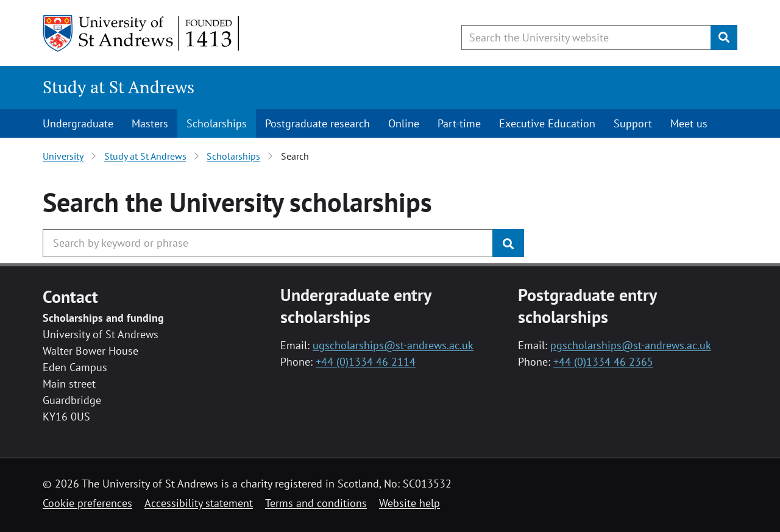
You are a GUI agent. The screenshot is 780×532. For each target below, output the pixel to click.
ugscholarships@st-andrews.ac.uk (393, 345)
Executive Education (547, 123)
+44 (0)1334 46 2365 (603, 362)
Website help (409, 503)
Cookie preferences (87, 503)
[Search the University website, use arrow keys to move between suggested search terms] (586, 37)
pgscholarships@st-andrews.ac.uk (631, 345)
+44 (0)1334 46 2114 (366, 362)
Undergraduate (78, 123)
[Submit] (724, 37)
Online (404, 123)
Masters (150, 123)
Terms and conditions (316, 503)
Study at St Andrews (119, 87)
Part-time (459, 123)
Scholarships (217, 123)
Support (633, 123)
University (63, 156)
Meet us (689, 123)
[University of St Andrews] (142, 34)
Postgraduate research (317, 123)
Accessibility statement (199, 503)
